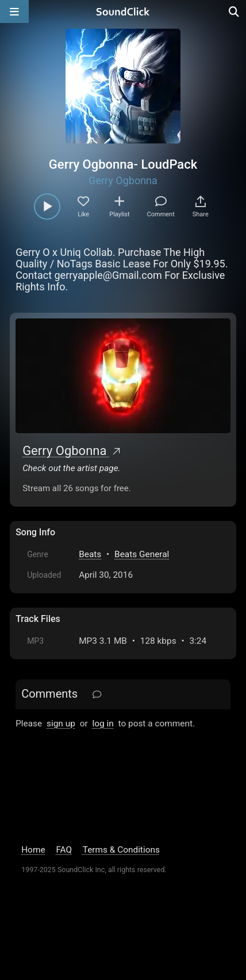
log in (103, 724)
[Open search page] (235, 11)
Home (33, 850)
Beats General (142, 554)
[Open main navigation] (14, 11)
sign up (61, 724)
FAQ (64, 850)
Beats (90, 554)
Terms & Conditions (121, 850)
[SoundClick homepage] (123, 11)
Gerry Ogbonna (123, 180)
